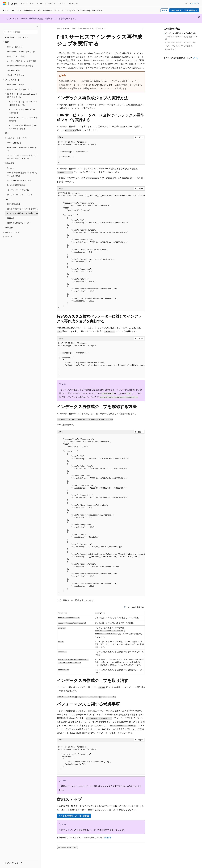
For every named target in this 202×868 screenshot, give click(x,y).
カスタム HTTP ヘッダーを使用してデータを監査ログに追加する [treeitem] (22, 157)
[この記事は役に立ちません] (197, 58)
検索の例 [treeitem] (11, 218)
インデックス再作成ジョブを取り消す (180, 42)
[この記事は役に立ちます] (194, 58)
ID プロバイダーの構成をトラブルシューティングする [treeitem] (23, 127)
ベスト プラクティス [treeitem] (16, 75)
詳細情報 (108, 837)
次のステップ (171, 49)
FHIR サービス (98, 28)
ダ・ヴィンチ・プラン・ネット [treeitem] (20, 194)
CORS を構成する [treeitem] (14, 143)
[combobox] (21, 32)
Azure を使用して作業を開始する (184, 10)
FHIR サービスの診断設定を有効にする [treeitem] (22, 149)
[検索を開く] (186, 3)
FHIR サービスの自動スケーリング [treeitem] (21, 52)
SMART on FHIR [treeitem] (13, 70)
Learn (59, 28)
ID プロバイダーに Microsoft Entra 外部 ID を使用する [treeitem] (23, 103)
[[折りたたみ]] (37, 26)
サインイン (194, 3)
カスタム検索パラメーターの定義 (74, 816)
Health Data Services (81, 28)
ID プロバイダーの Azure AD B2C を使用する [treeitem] (23, 111)
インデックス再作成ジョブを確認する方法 (181, 38)
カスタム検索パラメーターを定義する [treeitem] (23, 209)
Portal (164, 10)
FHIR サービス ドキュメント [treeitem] (17, 37)
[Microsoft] (5, 3)
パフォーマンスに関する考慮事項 (179, 46)
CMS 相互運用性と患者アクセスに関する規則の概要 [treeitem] (22, 174)
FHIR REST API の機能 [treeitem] (16, 56)
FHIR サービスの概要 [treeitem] (16, 84)
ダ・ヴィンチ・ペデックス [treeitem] (18, 190)
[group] (101, 251)
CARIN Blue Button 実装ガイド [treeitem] (19, 180)
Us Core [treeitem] (10, 168)
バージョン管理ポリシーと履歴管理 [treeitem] (22, 61)
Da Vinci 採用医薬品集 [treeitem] (16, 185)
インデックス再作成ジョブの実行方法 (180, 33)
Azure (67, 28)
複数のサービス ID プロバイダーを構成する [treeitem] (23, 119)
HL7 (70, 830)
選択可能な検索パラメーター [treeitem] (19, 223)
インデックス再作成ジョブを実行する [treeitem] (23, 213)
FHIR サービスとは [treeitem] (15, 47)
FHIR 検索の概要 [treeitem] (14, 204)
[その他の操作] (143, 29)
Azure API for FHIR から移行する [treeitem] (20, 66)
